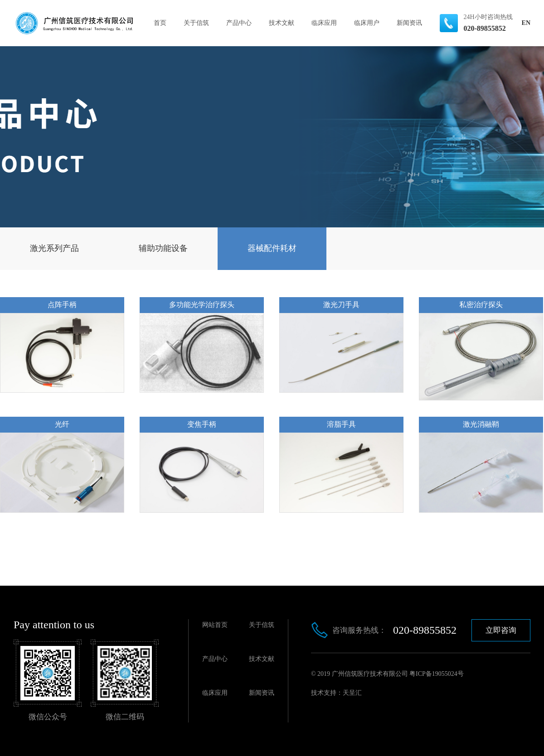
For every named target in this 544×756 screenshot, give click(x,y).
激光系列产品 (54, 248)
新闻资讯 (409, 23)
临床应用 (324, 23)
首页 (160, 23)
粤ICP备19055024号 (437, 674)
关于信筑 (196, 23)
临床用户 (367, 23)
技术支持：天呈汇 (336, 693)
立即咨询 (501, 630)
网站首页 (215, 625)
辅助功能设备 (163, 248)
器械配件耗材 (272, 248)
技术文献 (282, 23)
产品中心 (239, 23)
